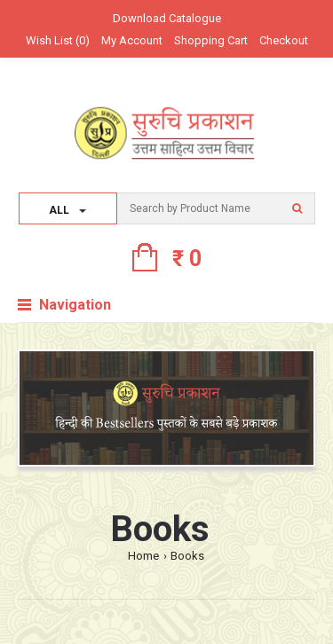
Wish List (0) (58, 40)
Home (143, 556)
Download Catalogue (167, 18)
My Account (132, 40)
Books (187, 556)
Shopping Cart (211, 40)
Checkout (284, 40)
